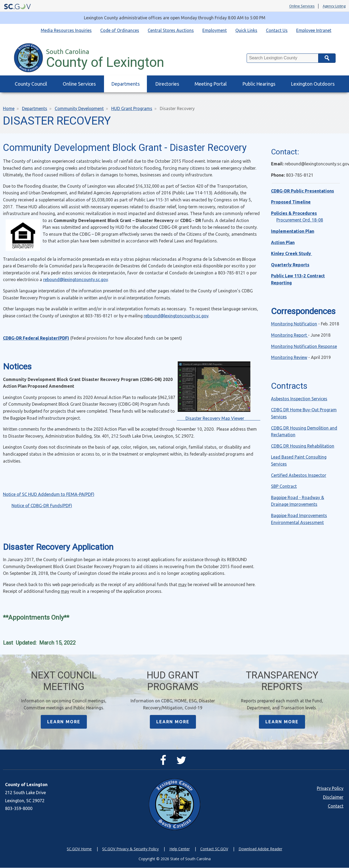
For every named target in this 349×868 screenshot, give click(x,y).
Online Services (302, 6)
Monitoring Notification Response (304, 346)
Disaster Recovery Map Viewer (219, 418)
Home (9, 108)
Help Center (180, 849)
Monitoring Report (289, 335)
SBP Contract (284, 486)
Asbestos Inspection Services (299, 399)
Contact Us (277, 30)
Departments (125, 84)
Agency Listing (334, 6)
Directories (167, 84)
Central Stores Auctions (171, 30)
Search (327, 58)
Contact (336, 807)
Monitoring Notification (294, 324)
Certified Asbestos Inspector (299, 475)
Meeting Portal (211, 84)
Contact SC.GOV (214, 849)
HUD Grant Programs (132, 108)
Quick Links (246, 30)
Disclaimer (333, 798)
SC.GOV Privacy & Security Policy (130, 849)
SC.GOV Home (79, 849)
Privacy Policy (330, 789)
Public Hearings (259, 84)
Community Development (79, 108)
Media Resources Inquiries (66, 30)
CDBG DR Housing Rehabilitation (303, 446)
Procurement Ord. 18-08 (300, 220)
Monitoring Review (289, 357)
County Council (31, 84)
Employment (215, 30)
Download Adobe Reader (260, 849)
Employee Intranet (314, 30)
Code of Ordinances (120, 30)
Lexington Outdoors (313, 84)
